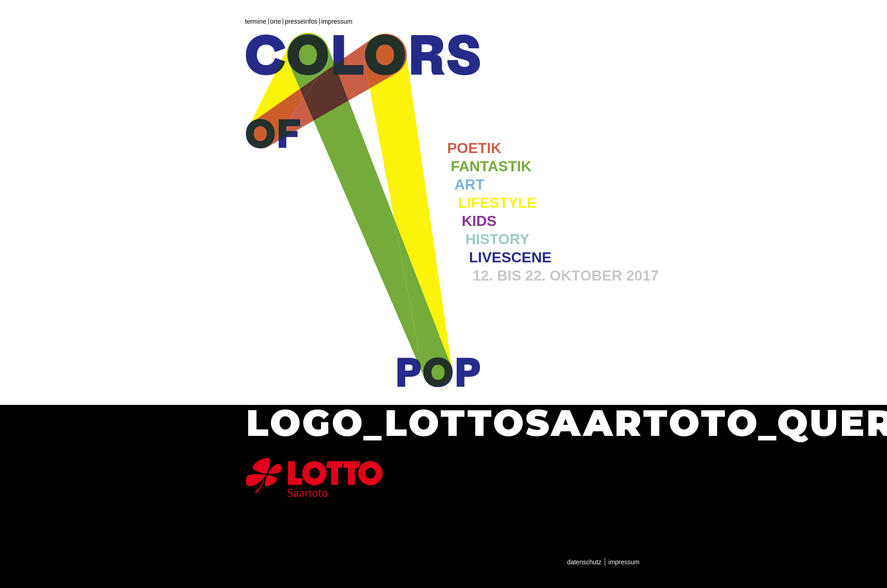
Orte (275, 21)
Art (469, 184)
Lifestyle (497, 203)
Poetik (474, 148)
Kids (479, 221)
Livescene (510, 257)
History (497, 239)
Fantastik (491, 166)
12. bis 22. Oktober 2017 (566, 276)
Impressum (337, 21)
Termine (256, 21)
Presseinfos (301, 21)
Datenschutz (584, 562)
